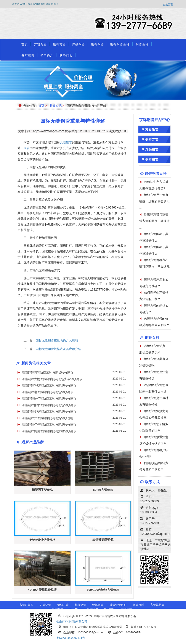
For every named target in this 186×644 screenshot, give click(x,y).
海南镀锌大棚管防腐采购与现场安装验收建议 (52, 379)
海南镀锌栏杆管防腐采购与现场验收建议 (49, 425)
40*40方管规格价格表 (42, 590)
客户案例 (28, 55)
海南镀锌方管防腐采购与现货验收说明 (48, 418)
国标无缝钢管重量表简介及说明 (57, 340)
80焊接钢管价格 (103, 540)
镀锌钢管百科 (120, 44)
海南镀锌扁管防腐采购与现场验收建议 (48, 392)
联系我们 (66, 55)
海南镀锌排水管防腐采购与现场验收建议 (49, 405)
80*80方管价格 (103, 490)
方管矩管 (40, 44)
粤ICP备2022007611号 (71, 638)
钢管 (27, 148)
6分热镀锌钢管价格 (42, 540)
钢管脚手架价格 (42, 490)
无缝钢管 (66, 142)
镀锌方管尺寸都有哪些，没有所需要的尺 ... (154, 201)
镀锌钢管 (98, 44)
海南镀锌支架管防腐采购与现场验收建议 (49, 412)
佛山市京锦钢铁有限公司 (72, 622)
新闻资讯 (56, 106)
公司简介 (47, 55)
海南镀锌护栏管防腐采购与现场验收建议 (49, 399)
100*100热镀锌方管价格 (103, 590)
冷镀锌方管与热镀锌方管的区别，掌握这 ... (154, 221)
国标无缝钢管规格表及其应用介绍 (58, 349)
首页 (25, 44)
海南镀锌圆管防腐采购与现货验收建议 (48, 373)
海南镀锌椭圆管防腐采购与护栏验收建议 (49, 431)
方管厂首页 (26, 605)
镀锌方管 (59, 44)
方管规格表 (157, 605)
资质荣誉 (109, 609)
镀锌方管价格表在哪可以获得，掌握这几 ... (154, 266)
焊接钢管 (79, 44)
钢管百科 (142, 44)
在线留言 (168, 5)
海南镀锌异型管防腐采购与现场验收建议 (49, 386)
